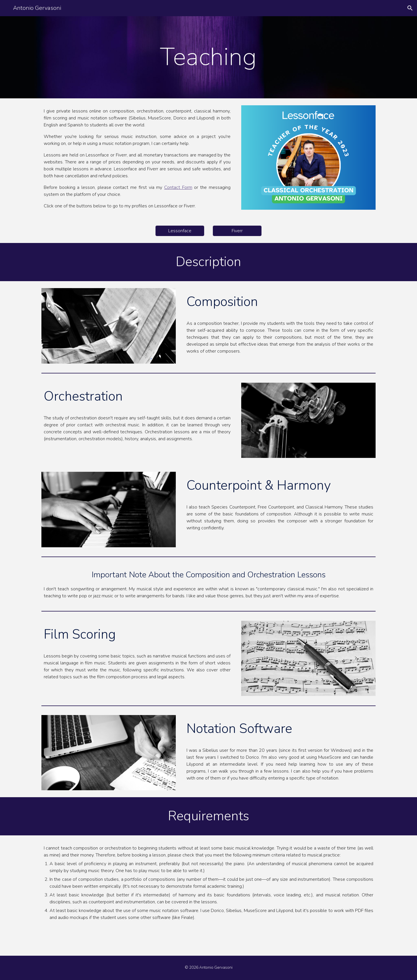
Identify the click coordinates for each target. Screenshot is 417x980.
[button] (410, 8)
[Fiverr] (237, 231)
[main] (209, 57)
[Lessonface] (180, 231)
